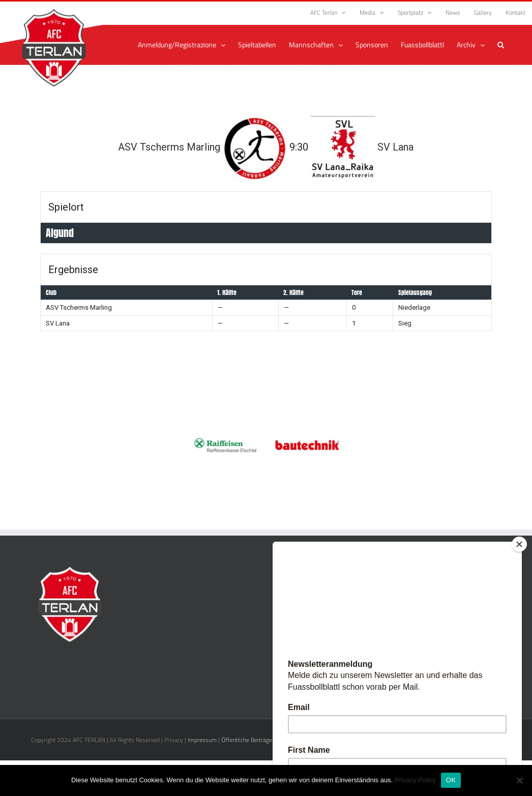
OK (451, 780)
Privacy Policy (415, 780)
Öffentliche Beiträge (247, 740)
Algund (60, 233)
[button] (501, 45)
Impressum (202, 740)
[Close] (519, 544)
